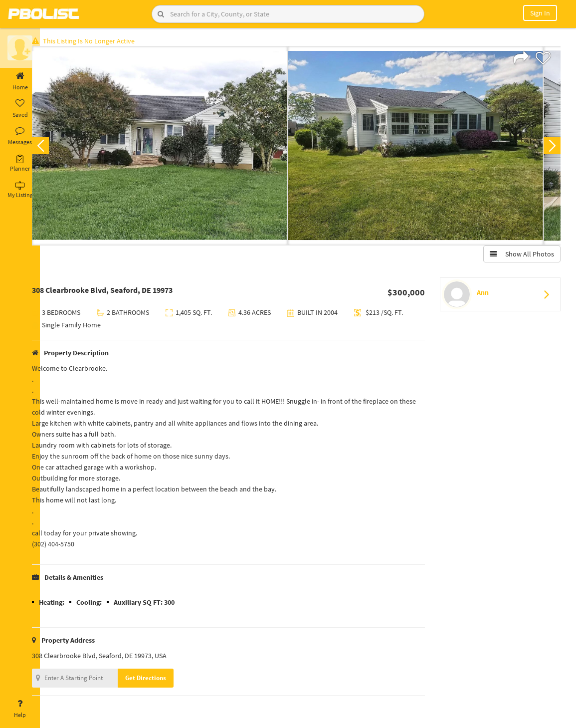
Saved (20, 109)
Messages (20, 136)
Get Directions (161, 680)
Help (20, 709)
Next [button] (550, 148)
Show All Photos (520, 256)
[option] (175, 148)
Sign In (540, 13)
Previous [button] (56, 148)
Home (20, 81)
